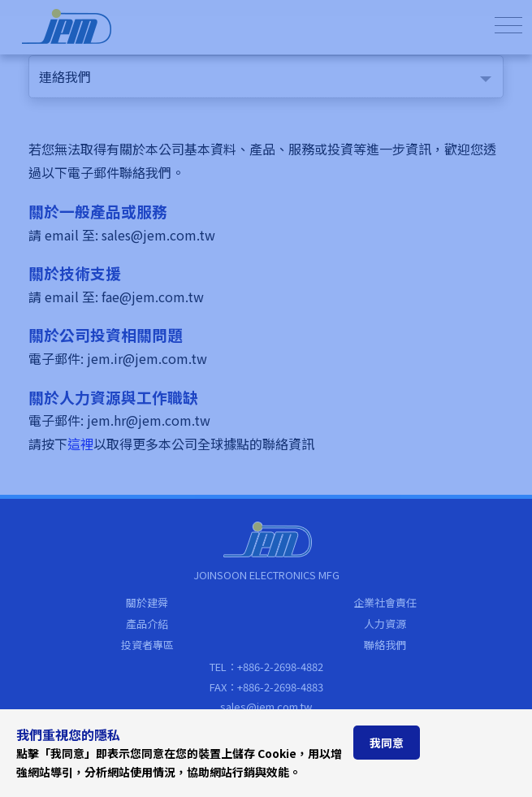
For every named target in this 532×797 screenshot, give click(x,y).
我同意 (387, 743)
